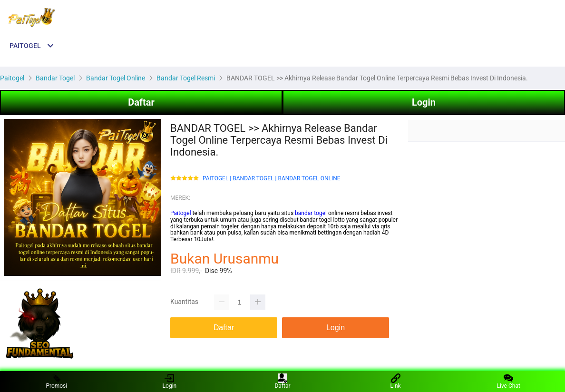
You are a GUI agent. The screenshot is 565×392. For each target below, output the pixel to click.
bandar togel (311, 213)
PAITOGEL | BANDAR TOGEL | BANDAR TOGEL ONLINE (272, 179)
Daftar (141, 102)
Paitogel (181, 213)
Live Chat (509, 381)
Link (396, 381)
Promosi (56, 381)
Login (424, 102)
